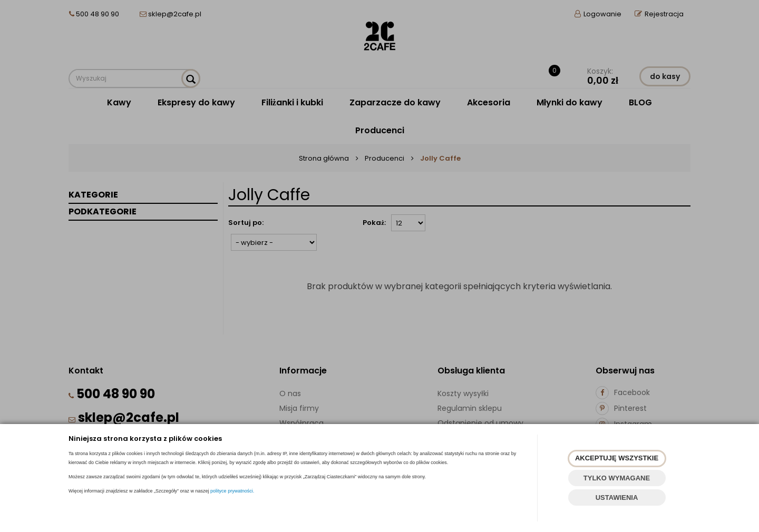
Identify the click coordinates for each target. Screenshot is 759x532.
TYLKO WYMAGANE (617, 478)
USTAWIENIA (617, 497)
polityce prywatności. (232, 491)
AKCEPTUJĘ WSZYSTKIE (617, 458)
